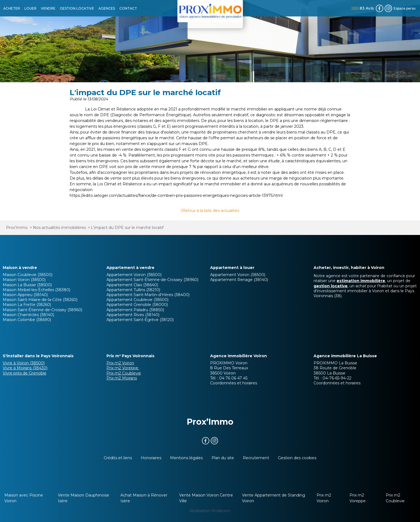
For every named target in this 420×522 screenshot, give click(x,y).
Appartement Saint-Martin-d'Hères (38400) (148, 295)
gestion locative (331, 286)
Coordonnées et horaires (234, 383)
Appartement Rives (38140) (133, 315)
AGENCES (107, 8)
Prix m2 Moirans (122, 378)
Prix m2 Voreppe (123, 368)
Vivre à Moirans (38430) (25, 368)
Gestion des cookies (297, 458)
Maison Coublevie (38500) (28, 275)
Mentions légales (186, 458)
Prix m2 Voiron (120, 363)
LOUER (30, 8)
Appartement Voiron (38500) (134, 275)
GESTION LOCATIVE (77, 8)
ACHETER (12, 8)
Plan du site (223, 458)
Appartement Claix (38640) (132, 285)
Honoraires (151, 458)
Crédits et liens (118, 458)
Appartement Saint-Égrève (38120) (140, 320)
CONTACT (128, 8)
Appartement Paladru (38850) (135, 310)
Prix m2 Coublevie (124, 373)
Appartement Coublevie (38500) (137, 300)
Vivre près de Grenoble (25, 373)
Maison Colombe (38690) (27, 320)
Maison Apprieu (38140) (25, 295)
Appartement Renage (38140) (239, 280)
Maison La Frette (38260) (27, 305)
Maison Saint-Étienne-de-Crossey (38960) (43, 310)
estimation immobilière (361, 281)
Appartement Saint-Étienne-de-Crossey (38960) (152, 280)
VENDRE (48, 8)
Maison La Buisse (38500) (27, 285)
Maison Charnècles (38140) (28, 315)
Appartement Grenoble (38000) (137, 305)
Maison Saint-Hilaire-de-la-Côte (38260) (40, 300)
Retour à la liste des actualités (211, 211)
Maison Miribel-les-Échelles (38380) (36, 290)
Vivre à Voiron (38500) (24, 363)
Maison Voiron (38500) (24, 280)
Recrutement (256, 458)
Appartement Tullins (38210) (133, 290)
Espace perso (405, 8)
